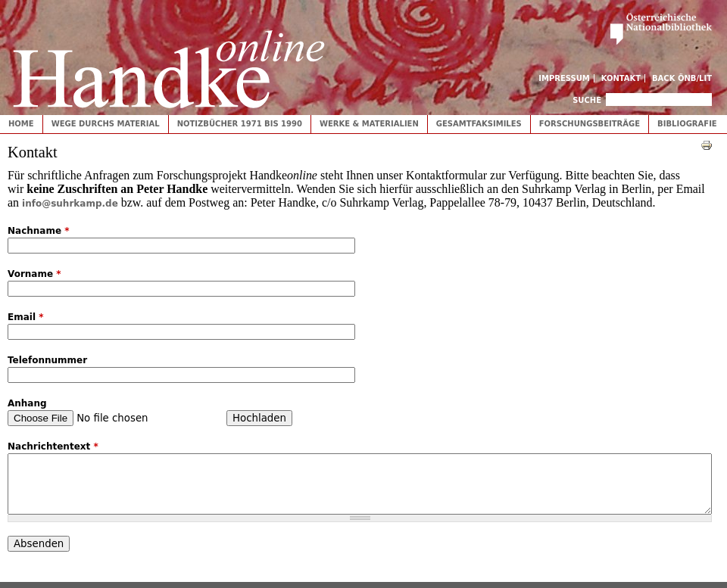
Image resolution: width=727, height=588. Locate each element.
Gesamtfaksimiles (479, 124)
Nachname (39, 231)
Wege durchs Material (106, 124)
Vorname (34, 274)
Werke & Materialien (369, 124)
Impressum (564, 78)
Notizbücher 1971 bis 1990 (240, 124)
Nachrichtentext (53, 446)
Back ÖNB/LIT (682, 78)
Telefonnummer (47, 360)
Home (21, 124)
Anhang (27, 403)
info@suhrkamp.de (70, 204)
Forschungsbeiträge (590, 124)
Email (25, 317)
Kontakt (621, 78)
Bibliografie (687, 124)
